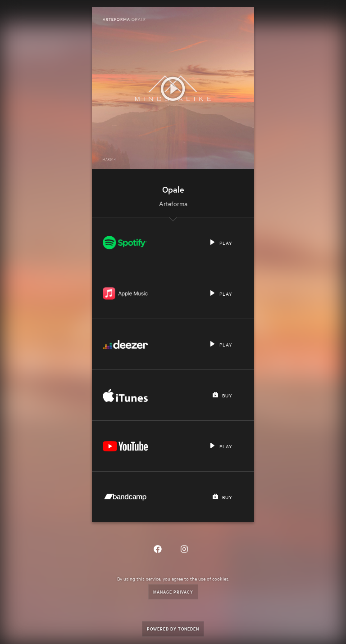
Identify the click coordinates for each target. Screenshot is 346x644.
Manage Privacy (173, 592)
